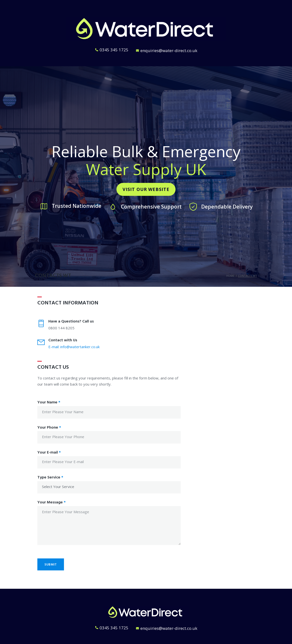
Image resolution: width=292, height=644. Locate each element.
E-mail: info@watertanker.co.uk (74, 347)
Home (230, 276)
